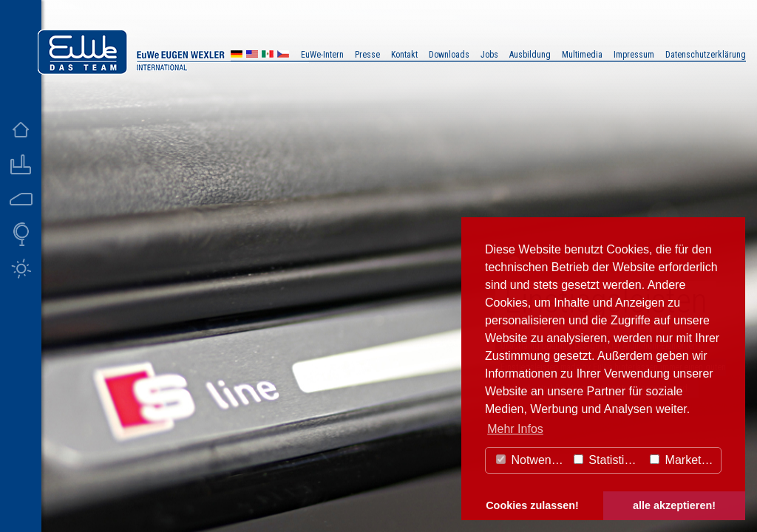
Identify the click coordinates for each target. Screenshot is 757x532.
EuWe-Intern (322, 55)
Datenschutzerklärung (706, 55)
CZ (283, 56)
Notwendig (532, 460)
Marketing (683, 460)
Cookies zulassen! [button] (532, 505)
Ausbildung (530, 55)
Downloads (449, 55)
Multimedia (582, 55)
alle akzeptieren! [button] (674, 505)
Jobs (489, 55)
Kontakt (404, 55)
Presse (367, 55)
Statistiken (608, 460)
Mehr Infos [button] (515, 429)
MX (268, 56)
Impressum (634, 55)
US (252, 56)
